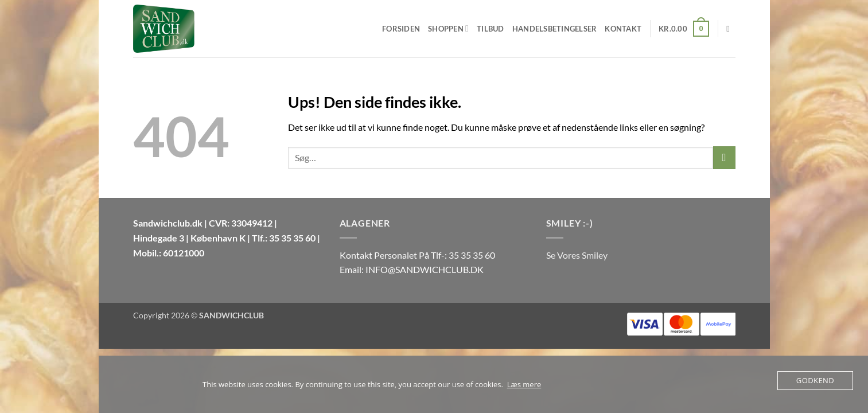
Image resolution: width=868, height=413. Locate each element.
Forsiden (401, 29)
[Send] (724, 157)
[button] (684, 29)
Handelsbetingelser (555, 29)
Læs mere (524, 384)
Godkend (815, 380)
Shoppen (448, 28)
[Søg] (731, 29)
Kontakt (623, 29)
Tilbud (491, 29)
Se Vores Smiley (577, 255)
